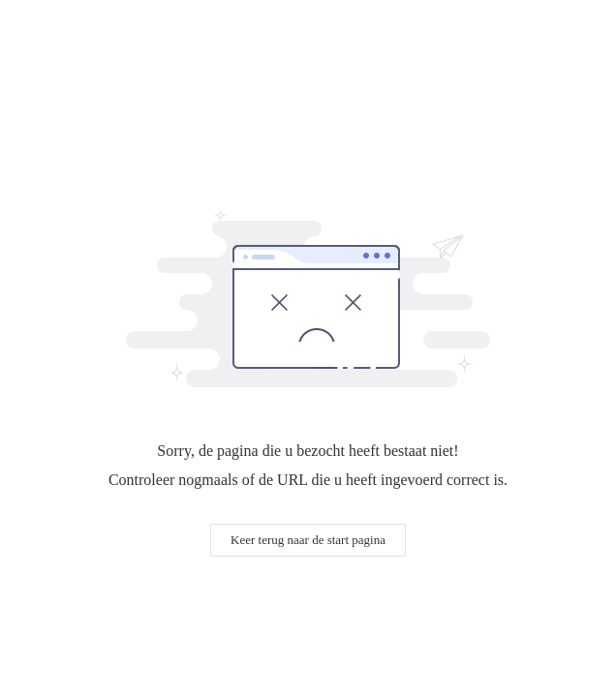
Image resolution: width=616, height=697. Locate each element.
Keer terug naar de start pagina (308, 540)
